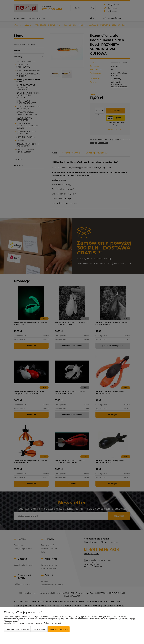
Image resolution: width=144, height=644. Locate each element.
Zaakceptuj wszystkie (59, 629)
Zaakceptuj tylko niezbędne (17, 629)
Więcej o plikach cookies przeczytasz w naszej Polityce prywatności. (33, 623)
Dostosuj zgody (39, 629)
